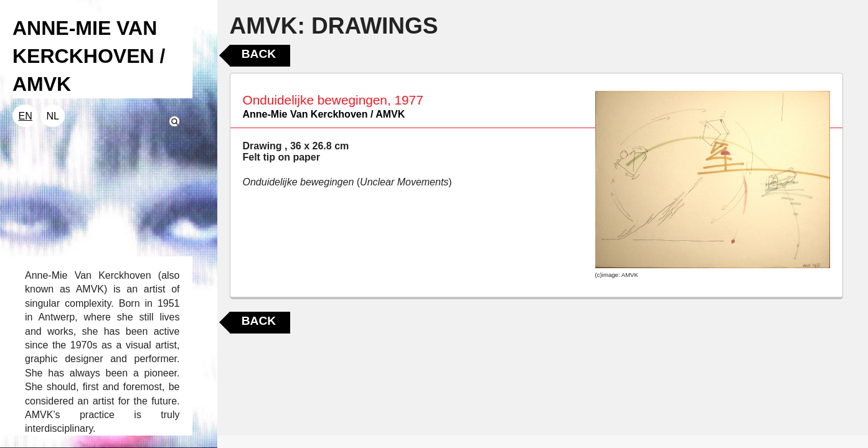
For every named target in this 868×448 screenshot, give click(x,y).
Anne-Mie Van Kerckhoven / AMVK (324, 114)
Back (259, 54)
